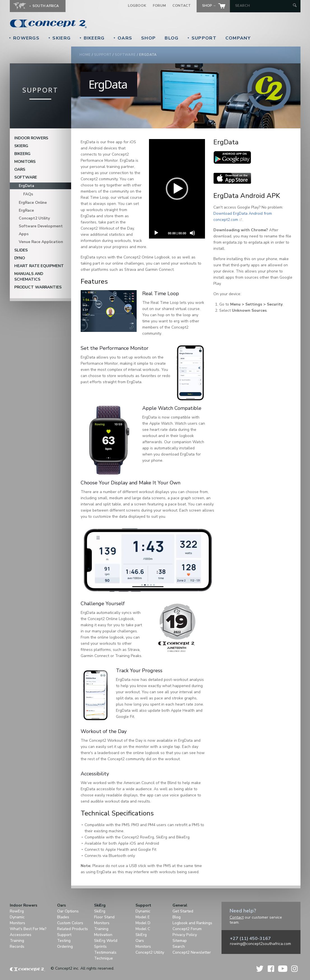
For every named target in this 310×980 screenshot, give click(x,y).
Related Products (73, 929)
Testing (64, 941)
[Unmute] (192, 233)
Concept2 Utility (34, 218)
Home (85, 55)
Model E (143, 917)
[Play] (156, 233)
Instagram (294, 969)
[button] (177, 189)
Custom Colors (70, 923)
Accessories (21, 935)
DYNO (20, 258)
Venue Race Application (41, 242)
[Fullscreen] (156, 244)
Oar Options (68, 911)
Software (125, 55)
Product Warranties (38, 287)
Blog (172, 38)
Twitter (260, 969)
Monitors (25, 162)
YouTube (283, 969)
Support (202, 38)
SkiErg (59, 38)
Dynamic (17, 917)
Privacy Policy (185, 935)
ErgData (26, 186)
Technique (103, 958)
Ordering (65, 947)
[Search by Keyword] (263, 6)
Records (17, 947)
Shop (148, 38)
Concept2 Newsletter (192, 952)
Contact (182, 6)
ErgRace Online (33, 203)
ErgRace (26, 210)
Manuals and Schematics (29, 277)
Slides (21, 250)
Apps (24, 234)
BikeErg (92, 38)
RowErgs (24, 38)
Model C (143, 929)
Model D (143, 923)
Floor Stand (104, 917)
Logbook (137, 6)
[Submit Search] (295, 6)
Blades (63, 917)
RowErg (17, 911)
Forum (159, 6)
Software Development (41, 226)
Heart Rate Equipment (39, 266)
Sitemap (180, 941)
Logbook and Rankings (192, 923)
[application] (177, 189)
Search (179, 947)
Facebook (271, 969)
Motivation (103, 935)
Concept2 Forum (187, 929)
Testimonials (105, 952)
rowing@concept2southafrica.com (260, 944)
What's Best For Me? (28, 929)
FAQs (28, 194)
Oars (123, 38)
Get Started (183, 911)
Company (238, 38)
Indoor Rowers (31, 138)
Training (17, 941)
